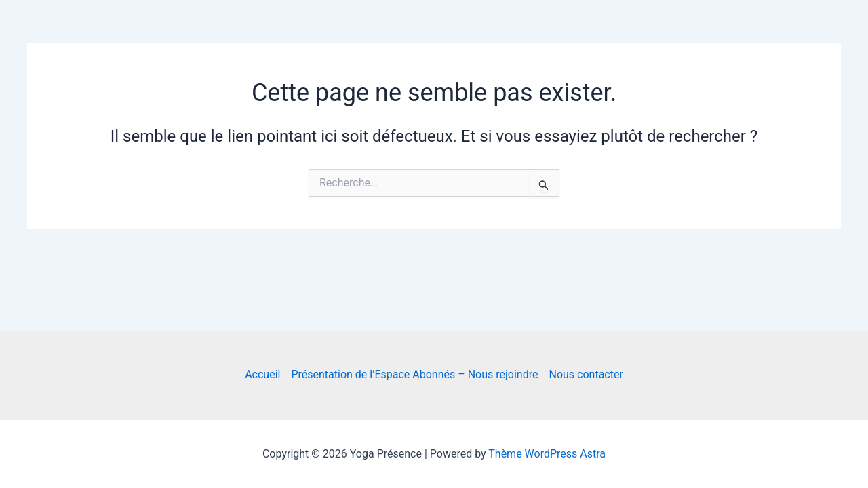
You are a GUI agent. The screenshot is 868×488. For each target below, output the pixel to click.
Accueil (262, 374)
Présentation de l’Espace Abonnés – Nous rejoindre (414, 374)
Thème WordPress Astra (547, 454)
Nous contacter (586, 374)
